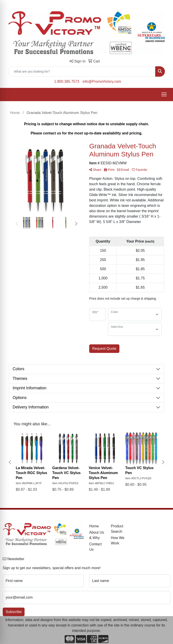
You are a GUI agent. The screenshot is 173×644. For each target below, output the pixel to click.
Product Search (117, 529)
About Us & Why (97, 535)
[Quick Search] (82, 71)
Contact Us (95, 547)
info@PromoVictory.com (102, 81)
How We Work (118, 540)
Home (94, 526)
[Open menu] (164, 94)
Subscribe (14, 612)
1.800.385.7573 (67, 81)
